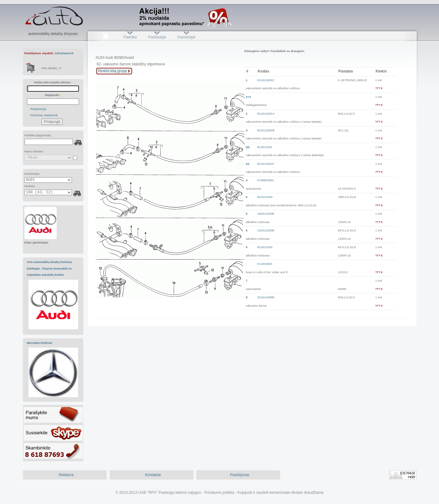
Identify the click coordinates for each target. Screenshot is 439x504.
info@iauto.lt (64, 53)
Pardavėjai (157, 37)
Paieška (130, 37)
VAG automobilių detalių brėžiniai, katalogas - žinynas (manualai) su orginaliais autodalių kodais (50, 268)
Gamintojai (186, 37)
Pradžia (106, 37)
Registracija (38, 109)
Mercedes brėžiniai (40, 343)
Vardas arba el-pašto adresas (53, 82)
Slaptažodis (53, 95)
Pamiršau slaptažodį (44, 115)
